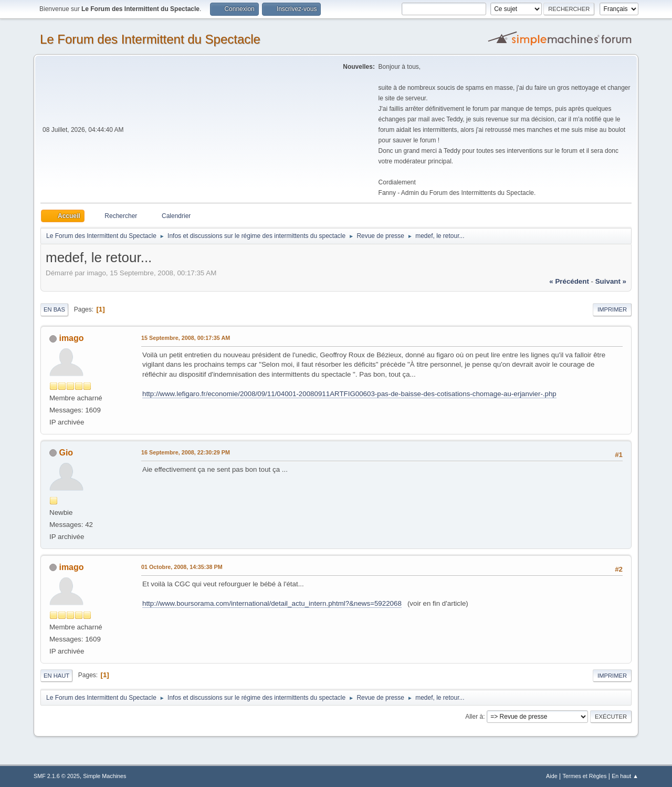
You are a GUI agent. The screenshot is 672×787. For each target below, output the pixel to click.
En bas (54, 309)
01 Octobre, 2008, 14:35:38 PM (182, 567)
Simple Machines (104, 776)
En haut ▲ (625, 776)
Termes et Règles (584, 776)
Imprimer (612, 309)
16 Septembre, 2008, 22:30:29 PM (186, 452)
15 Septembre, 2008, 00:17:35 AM (186, 338)
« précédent (569, 281)
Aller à (474, 717)
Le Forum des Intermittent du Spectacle (150, 39)
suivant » (611, 281)
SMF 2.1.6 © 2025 (57, 776)
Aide (552, 776)
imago (71, 338)
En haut (56, 676)
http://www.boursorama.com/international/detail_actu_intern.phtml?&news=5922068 (272, 603)
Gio (66, 453)
